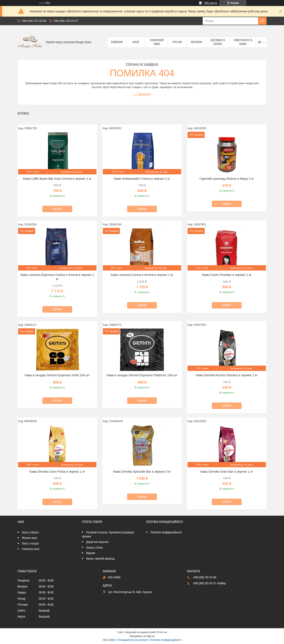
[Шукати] (262, 21)
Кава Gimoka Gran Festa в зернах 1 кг (57, 471)
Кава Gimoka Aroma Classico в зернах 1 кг (227, 375)
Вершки (91, 553)
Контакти (196, 42)
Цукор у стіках (95, 548)
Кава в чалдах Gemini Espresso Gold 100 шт (57, 375)
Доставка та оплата (218, 42)
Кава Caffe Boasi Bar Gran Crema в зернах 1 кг (57, 179)
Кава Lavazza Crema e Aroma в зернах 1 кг (142, 275)
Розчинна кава (31, 549)
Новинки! (117, 42)
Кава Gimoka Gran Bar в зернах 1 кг (227, 471)
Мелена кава (30, 538)
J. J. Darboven (142, 94)
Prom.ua (162, 632)
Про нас (177, 42)
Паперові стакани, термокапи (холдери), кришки (108, 535)
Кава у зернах (30, 533)
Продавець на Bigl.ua (142, 636)
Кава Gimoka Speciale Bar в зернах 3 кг (142, 471)
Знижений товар (157, 42)
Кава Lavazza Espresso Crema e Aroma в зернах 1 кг (57, 277)
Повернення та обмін (243, 42)
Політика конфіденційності (166, 533)
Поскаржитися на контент (133, 640)
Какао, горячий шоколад (100, 559)
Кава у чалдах (30, 544)
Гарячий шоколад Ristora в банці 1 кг (227, 179)
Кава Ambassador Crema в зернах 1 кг (142, 179)
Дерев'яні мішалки (97, 542)
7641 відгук (211, 3)
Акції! (136, 42)
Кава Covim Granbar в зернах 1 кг (227, 275)
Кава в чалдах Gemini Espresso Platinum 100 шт (142, 375)
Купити (57, 209)
